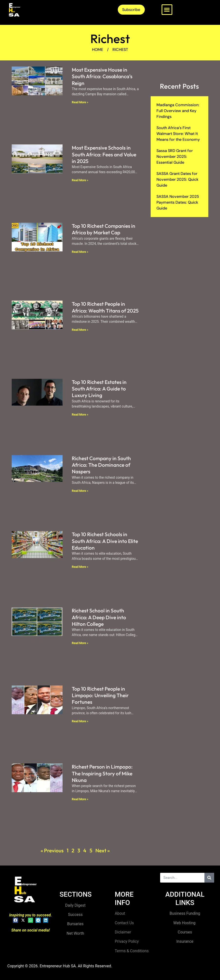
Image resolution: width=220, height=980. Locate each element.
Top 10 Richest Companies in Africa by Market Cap (104, 229)
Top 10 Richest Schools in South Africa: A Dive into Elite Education (105, 541)
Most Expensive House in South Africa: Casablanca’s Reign (102, 76)
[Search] (209, 878)
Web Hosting (185, 923)
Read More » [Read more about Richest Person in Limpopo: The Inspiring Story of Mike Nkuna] (80, 799)
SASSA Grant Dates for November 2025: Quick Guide (177, 179)
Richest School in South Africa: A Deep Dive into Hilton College (99, 617)
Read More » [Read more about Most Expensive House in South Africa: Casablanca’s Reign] (80, 102)
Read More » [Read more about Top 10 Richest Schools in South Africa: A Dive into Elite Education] (80, 567)
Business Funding (185, 913)
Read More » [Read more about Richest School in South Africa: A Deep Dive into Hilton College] (80, 643)
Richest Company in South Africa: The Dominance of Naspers (101, 465)
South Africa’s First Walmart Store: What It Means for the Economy (178, 134)
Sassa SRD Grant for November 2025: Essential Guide (175, 157)
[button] (167, 10)
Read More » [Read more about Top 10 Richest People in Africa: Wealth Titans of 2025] (80, 330)
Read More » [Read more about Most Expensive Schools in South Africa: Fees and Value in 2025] (80, 180)
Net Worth (75, 933)
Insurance (185, 941)
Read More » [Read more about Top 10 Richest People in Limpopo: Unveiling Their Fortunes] (80, 721)
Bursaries (75, 924)
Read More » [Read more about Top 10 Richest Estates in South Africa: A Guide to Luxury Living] (80, 415)
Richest (110, 39)
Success (75, 915)
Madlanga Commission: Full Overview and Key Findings (178, 111)
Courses (185, 932)
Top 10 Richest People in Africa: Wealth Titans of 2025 (105, 307)
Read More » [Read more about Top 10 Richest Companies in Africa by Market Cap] (80, 252)
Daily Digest (75, 905)
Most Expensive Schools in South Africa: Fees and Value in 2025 (104, 154)
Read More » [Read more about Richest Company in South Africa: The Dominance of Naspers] (80, 491)
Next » (103, 850)
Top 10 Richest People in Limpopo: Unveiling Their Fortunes (100, 695)
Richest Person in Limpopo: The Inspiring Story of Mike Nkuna (102, 773)
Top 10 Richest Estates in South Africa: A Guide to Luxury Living (99, 389)
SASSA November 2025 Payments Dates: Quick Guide (178, 202)
